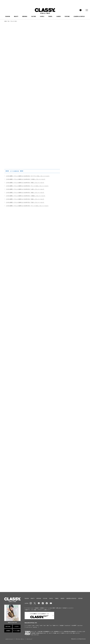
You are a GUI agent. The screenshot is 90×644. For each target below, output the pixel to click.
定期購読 (8, 631)
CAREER (59, 16)
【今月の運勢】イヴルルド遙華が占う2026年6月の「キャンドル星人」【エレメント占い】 (27, 186)
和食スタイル (56, 625)
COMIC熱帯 (74, 625)
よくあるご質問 (52, 608)
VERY (33, 625)
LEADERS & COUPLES (79, 16)
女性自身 (62, 625)
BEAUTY (16, 16)
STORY (37, 625)
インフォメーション (29, 608)
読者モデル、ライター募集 (31, 610)
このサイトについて (9, 639)
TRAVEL (50, 16)
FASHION (8, 16)
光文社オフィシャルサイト (68, 608)
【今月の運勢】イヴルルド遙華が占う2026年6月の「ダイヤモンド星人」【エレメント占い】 (28, 176)
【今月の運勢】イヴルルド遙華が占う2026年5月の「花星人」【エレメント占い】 (25, 202)
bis (51, 625)
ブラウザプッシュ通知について (44, 610)
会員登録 (37, 608)
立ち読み (17, 626)
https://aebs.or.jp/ (35, 635)
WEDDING (25, 16)
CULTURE (34, 16)
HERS (41, 625)
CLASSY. (29, 625)
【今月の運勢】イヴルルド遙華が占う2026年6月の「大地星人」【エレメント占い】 (26, 179)
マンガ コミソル (29, 627)
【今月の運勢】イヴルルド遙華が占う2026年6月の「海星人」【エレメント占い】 (25, 192)
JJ (26, 625)
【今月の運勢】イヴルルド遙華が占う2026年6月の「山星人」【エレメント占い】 (25, 189)
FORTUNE (67, 16)
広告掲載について (43, 608)
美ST (48, 625)
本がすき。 (35, 627)
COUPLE (42, 16)
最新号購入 (8, 626)
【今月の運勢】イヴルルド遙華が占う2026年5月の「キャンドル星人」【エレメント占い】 (27, 206)
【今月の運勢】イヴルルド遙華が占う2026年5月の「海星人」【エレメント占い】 (25, 199)
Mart (45, 625)
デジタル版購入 (17, 631)
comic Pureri (80, 625)
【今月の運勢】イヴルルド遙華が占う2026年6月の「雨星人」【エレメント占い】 (25, 183)
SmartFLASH (67, 625)
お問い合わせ (59, 608)
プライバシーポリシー (20, 639)
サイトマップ (29, 639)
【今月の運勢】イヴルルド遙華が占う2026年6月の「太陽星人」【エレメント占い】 (26, 196)
